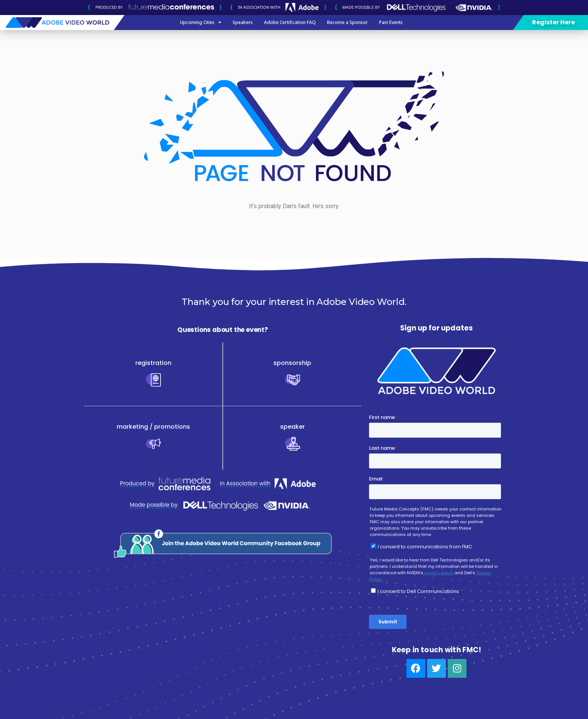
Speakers (243, 22)
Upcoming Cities (201, 23)
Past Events (391, 22)
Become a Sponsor (347, 22)
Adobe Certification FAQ (290, 22)
